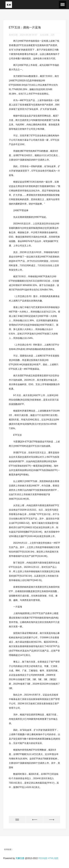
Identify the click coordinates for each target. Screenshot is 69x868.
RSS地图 (43, 858)
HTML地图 (53, 858)
